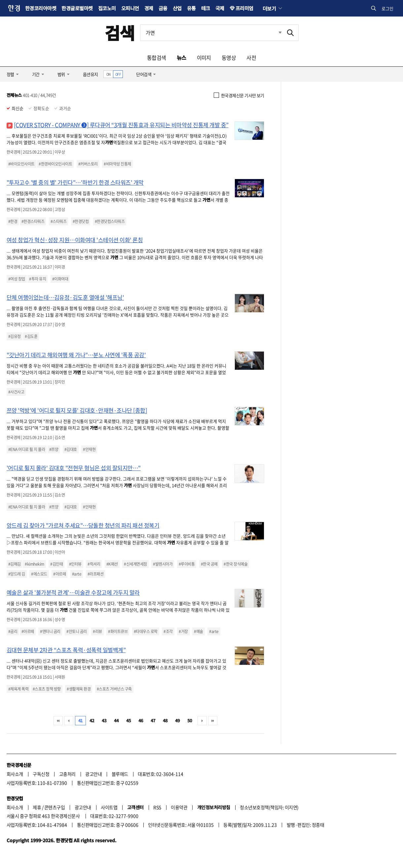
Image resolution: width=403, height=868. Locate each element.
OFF (118, 74)
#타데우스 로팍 (146, 631)
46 (141, 720)
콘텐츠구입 (55, 807)
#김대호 (71, 449)
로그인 (387, 8)
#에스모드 (39, 574)
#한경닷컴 (81, 221)
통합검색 (157, 57)
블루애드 (120, 774)
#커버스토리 (88, 164)
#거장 (183, 631)
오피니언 (130, 8)
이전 (69, 721)
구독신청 (41, 774)
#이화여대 (60, 279)
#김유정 (15, 336)
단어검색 (144, 74)
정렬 (10, 74)
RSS (157, 807)
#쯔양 (54, 449)
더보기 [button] (269, 8)
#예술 (198, 631)
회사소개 (15, 774)
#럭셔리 (94, 564)
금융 (163, 8)
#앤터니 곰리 (50, 631)
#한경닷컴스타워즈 (110, 221)
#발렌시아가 (163, 564)
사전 (251, 57)
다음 (202, 721)
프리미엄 (244, 8)
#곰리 (13, 631)
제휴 (37, 807)
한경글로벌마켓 (77, 8)
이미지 (204, 57)
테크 (206, 8)
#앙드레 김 (17, 574)
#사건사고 (16, 392)
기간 (36, 74)
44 (116, 720)
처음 (58, 721)
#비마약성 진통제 (117, 164)
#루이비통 (187, 564)
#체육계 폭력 (18, 689)
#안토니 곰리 (76, 631)
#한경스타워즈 (33, 221)
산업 (177, 8)
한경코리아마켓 (41, 8)
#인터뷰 (75, 564)
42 (92, 720)
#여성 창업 (17, 279)
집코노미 (107, 8)
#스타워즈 (58, 221)
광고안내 (93, 774)
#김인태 (56, 564)
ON (109, 74)
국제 (220, 8)
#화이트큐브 (118, 631)
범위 (61, 74)
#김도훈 (31, 336)
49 (178, 720)
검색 (120, 33)
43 (104, 720)
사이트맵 (109, 807)
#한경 (13, 221)
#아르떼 (59, 574)
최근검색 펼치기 (275, 33)
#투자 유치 (37, 279)
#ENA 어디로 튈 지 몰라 (27, 449)
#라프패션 (95, 574)
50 (190, 720)
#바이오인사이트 (21, 164)
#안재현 (89, 449)
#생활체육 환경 (79, 689)
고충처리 (67, 774)
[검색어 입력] (211, 33)
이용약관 (179, 807)
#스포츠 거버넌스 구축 (114, 689)
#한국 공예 (209, 564)
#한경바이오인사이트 (55, 164)
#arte (77, 574)
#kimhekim (34, 564)
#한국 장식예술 (236, 564)
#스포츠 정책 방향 (47, 689)
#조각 (168, 631)
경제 (149, 8)
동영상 (229, 57)
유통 (191, 8)
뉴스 (182, 57)
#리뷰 (97, 631)
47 (153, 720)
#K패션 (112, 564)
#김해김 (15, 564)
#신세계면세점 (135, 564)
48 (165, 720)
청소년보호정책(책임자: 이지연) (269, 807)
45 (129, 720)
